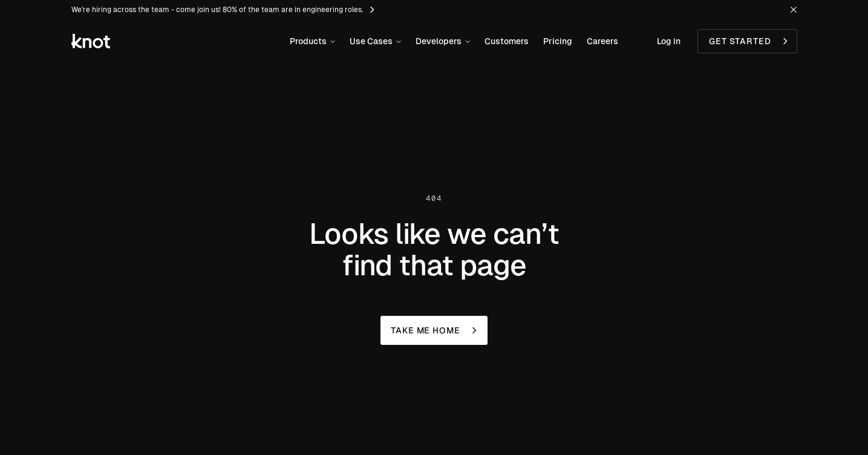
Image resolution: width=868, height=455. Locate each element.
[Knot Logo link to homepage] (91, 41)
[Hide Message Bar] (794, 10)
